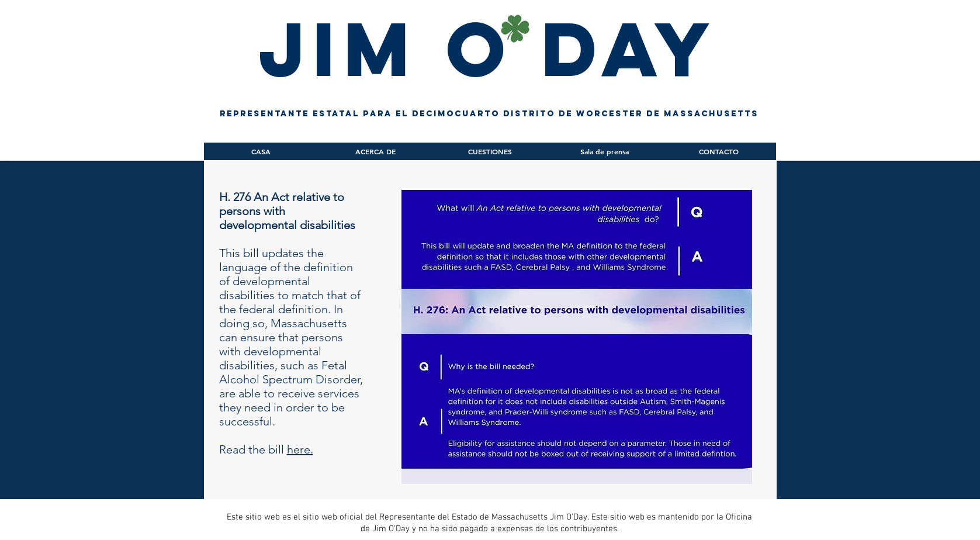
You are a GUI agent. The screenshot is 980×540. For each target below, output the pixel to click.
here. (300, 449)
